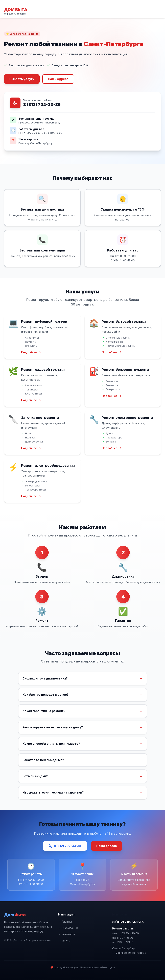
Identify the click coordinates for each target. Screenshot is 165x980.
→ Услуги (64, 941)
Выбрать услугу (22, 79)
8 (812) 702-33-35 (42, 105)
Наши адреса (58, 79)
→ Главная (65, 922)
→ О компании (68, 928)
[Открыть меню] (159, 11)
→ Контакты (66, 934)
